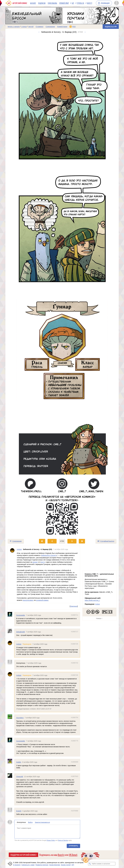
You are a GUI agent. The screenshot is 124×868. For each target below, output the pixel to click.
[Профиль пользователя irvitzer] (12, 574)
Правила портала (42, 865)
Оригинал (74, 606)
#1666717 (74, 632)
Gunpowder (21, 615)
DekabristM (21, 632)
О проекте (17, 865)
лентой (31, 27)
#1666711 (74, 615)
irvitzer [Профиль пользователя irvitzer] (19, 549)
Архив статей (66, 865)
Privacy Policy (51, 840)
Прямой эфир (64, 3)
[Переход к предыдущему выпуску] (20, 286)
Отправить (73, 846)
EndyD (19, 811)
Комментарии (62, 27)
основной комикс (42, 600)
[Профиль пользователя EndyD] (11, 810)
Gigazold (20, 776)
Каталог (33, 3)
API (73, 3)
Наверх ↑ (99, 618)
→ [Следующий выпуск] (85, 32)
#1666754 (74, 717)
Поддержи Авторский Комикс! (23, 855)
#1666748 (74, 675)
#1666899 (74, 762)
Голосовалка (52, 3)
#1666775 (74, 741)
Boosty (90, 3)
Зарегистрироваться (42, 822)
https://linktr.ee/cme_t (92, 600)
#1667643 (74, 776)
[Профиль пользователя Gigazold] (11, 775)
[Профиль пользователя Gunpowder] (11, 614)
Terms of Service (63, 840)
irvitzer (19, 644)
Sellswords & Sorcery (49, 555)
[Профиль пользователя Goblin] (11, 761)
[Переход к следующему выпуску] (62, 286)
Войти (30, 822)
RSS (74, 27)
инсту (43, 562)
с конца (24, 27)
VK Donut (73, 855)
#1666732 (74, 663)
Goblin (19, 762)
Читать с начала (14, 27)
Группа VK (80, 3)
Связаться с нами (28, 865)
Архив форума (55, 865)
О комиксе (39, 27)
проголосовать (28, 600)
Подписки (42, 3)
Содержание (50, 27)
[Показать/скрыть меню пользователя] (116, 3)
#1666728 (74, 644)
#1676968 (74, 811)
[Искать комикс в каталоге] (90, 864)
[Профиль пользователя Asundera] (11, 717)
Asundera (20, 718)
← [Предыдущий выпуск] (39, 32)
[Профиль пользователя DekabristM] (11, 631)
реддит (35, 562)
